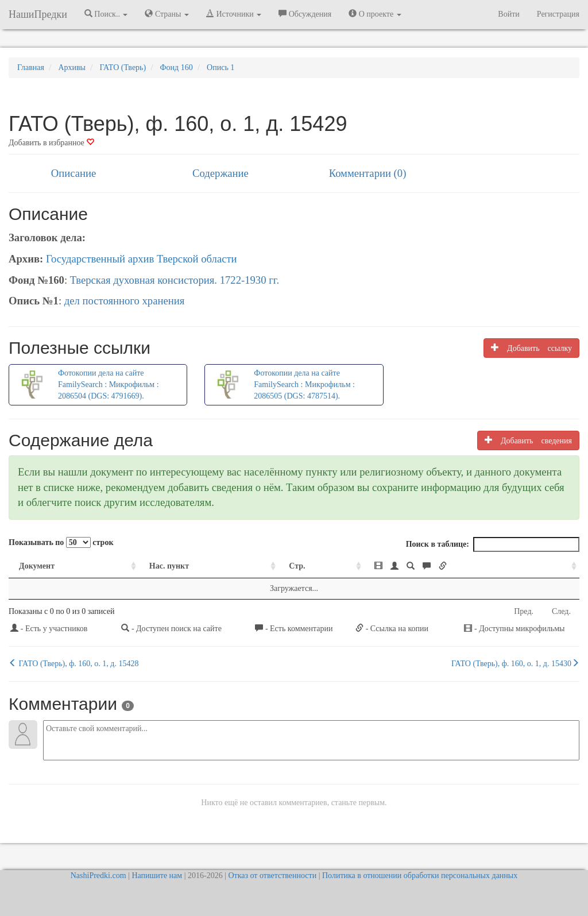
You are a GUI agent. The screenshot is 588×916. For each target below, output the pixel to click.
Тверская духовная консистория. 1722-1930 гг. (175, 280)
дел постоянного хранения (125, 301)
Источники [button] (234, 14)
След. (561, 611)
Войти (508, 14)
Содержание (220, 173)
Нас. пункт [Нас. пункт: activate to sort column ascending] (169, 566)
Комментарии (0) (368, 173)
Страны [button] (167, 14)
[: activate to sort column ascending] (472, 567)
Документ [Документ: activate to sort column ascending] (37, 566)
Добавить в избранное (51, 143)
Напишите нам (157, 876)
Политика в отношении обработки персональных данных (420, 876)
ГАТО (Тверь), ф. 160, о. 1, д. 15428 (73, 663)
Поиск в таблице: (493, 544)
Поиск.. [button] (106, 14)
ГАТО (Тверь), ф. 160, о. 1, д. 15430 (515, 663)
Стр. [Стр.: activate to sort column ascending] (297, 566)
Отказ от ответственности (272, 876)
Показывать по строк (61, 542)
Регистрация (558, 14)
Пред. (524, 611)
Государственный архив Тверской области (142, 259)
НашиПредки (38, 14)
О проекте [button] (375, 14)
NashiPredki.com (98, 876)
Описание (73, 173)
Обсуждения (305, 14)
